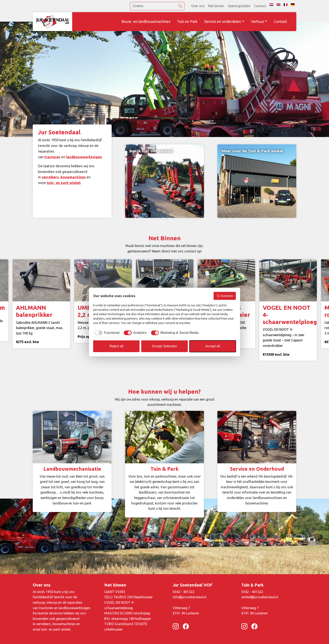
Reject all (116, 346)
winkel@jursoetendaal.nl (260, 597)
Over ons (198, 6)
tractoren (52, 157)
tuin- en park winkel (64, 183)
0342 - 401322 (184, 592)
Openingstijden (239, 6)
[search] (157, 6)
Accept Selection (164, 346)
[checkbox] (106, 333)
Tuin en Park (187, 22)
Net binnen (216, 6)
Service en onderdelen (223, 22)
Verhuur (258, 22)
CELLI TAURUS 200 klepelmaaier (129, 597)
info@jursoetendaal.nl (189, 597)
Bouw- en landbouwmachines (146, 22)
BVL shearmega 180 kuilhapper (128, 619)
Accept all (213, 346)
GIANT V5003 (115, 592)
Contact (260, 6)
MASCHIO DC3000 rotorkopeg (127, 613)
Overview (225, 296)
